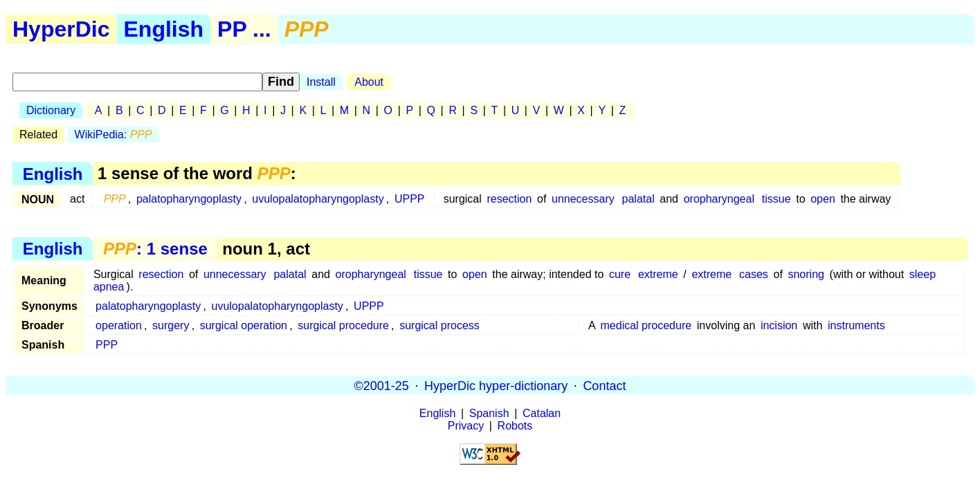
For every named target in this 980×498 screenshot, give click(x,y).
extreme (658, 274)
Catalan (542, 413)
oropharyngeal (719, 199)
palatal (638, 199)
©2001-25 (382, 385)
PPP (107, 345)
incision (779, 325)
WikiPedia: (114, 135)
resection (509, 199)
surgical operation (244, 325)
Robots (515, 426)
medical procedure (646, 325)
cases (754, 274)
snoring (806, 274)
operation (119, 325)
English (164, 29)
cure (620, 274)
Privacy (466, 426)
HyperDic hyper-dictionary (496, 385)
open (823, 199)
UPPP (410, 199)
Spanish (489, 413)
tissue (777, 199)
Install (321, 82)
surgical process (439, 325)
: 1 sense (155, 249)
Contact (604, 385)
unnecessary (583, 199)
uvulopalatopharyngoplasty (318, 199)
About (369, 82)
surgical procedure (343, 325)
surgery (171, 325)
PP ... (244, 29)
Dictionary (51, 110)
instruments (856, 325)
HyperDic (61, 29)
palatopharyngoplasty (189, 199)
